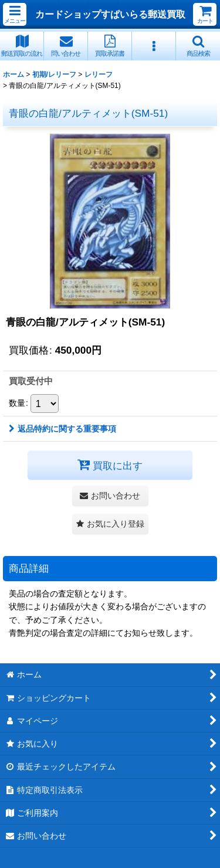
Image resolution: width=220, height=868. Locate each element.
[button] (15, 14)
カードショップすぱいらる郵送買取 (110, 14)
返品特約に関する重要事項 (62, 429)
